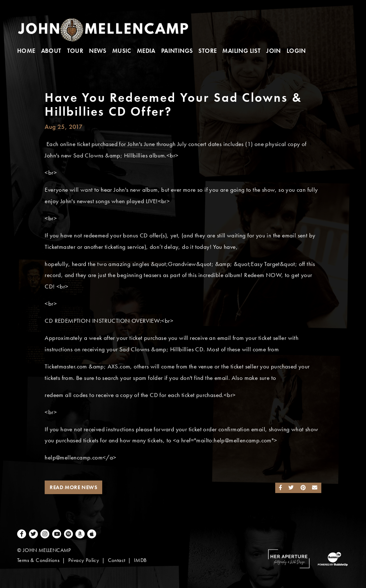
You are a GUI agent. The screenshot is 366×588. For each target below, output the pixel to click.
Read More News (73, 487)
